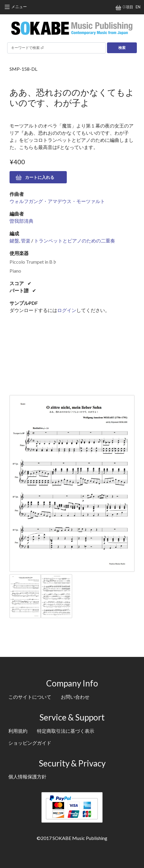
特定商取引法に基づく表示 (66, 731)
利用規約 (18, 731)
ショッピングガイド (30, 743)
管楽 (26, 241)
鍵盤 (14, 241)
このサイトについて (30, 697)
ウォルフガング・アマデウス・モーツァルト (57, 201)
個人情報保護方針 (27, 776)
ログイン (67, 310)
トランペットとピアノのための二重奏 (75, 241)
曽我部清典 (21, 221)
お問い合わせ (75, 697)
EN (138, 7)
